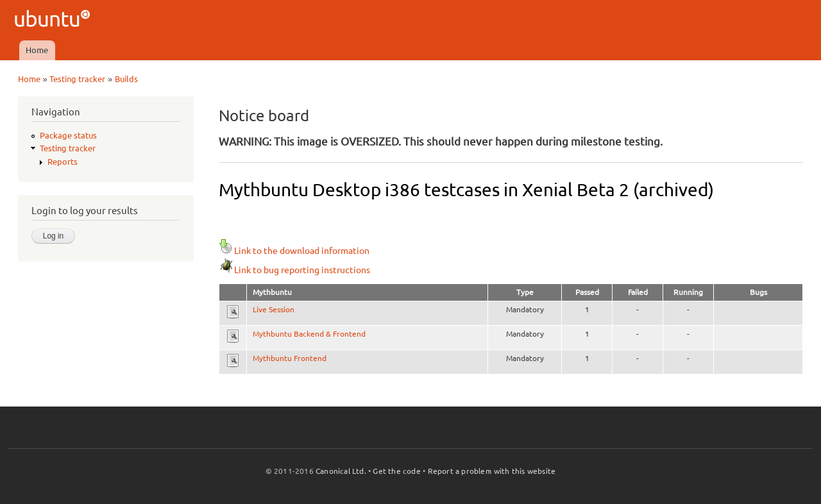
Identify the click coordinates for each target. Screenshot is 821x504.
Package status (68, 135)
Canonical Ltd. (341, 471)
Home (37, 50)
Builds (126, 79)
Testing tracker (77, 79)
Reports (63, 162)
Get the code (396, 471)
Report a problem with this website (492, 471)
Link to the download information (294, 251)
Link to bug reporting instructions (294, 270)
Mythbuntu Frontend (290, 358)
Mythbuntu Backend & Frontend (309, 334)
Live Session (274, 309)
